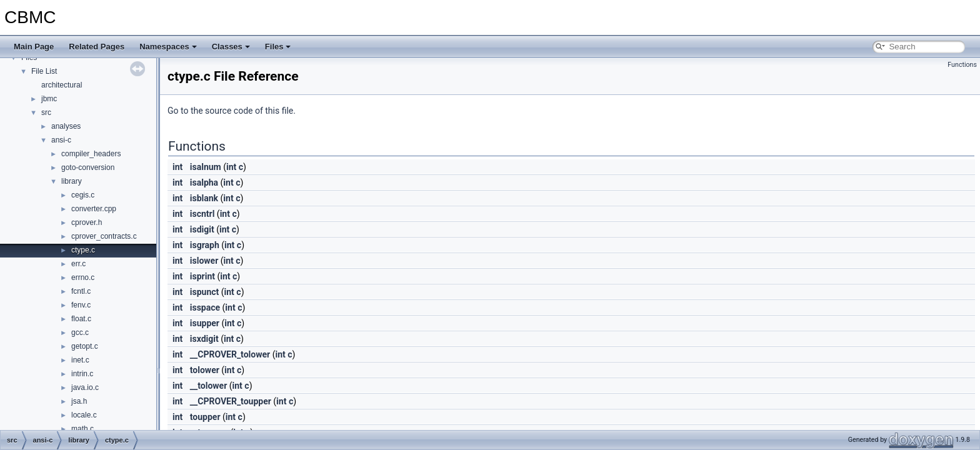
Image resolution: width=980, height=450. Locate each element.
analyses (66, 126)
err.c (78, 264)
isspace (205, 307)
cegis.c (83, 195)
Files (278, 47)
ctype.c (83, 250)
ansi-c (61, 140)
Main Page (34, 47)
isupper (205, 323)
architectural (62, 85)
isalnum (206, 167)
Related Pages (97, 47)
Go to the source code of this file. (232, 111)
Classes (231, 47)
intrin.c (82, 374)
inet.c (80, 360)
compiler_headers (91, 154)
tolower (205, 370)
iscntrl (202, 214)
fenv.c (81, 305)
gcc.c (80, 332)
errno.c (83, 277)
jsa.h (79, 401)
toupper (205, 417)
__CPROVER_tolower (230, 354)
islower (204, 261)
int (177, 167)
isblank (204, 198)
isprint (202, 276)
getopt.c (85, 346)
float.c (81, 319)
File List (44, 71)
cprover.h (87, 222)
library (72, 181)
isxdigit (204, 339)
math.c (82, 429)
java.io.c (85, 387)
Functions (962, 65)
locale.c (84, 415)
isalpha (204, 182)
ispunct (205, 292)
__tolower (209, 386)
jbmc (49, 99)
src (46, 112)
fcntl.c (81, 291)
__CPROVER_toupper (231, 401)
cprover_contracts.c (104, 236)
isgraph (205, 245)
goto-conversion (88, 167)
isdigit (202, 229)
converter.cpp (94, 209)
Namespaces (168, 47)
